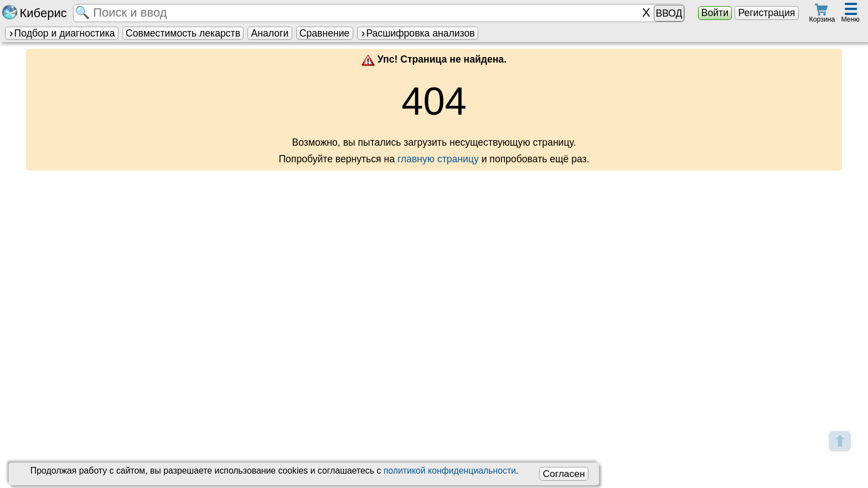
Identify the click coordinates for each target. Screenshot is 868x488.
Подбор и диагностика (61, 33)
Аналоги (270, 33)
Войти (715, 13)
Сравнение (324, 33)
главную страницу (438, 159)
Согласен (564, 474)
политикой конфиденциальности (450, 471)
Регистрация (766, 13)
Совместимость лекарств (183, 33)
